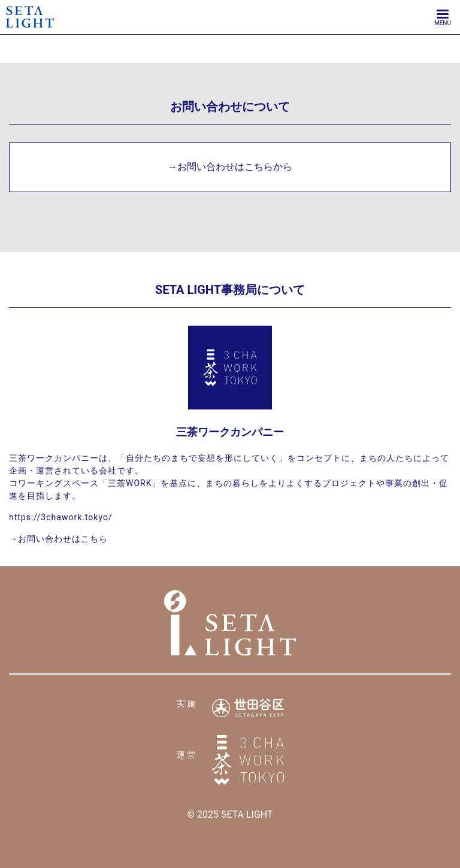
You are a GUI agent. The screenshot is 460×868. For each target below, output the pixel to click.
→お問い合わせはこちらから (230, 167)
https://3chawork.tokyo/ (61, 517)
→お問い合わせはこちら (58, 539)
